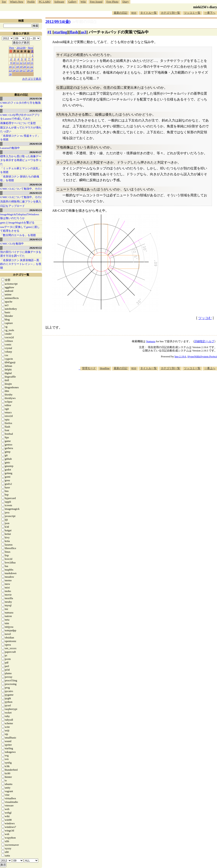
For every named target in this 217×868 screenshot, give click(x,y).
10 (14, 63)
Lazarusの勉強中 (10, 148)
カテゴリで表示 (32, 79)
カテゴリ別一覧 (170, 13)
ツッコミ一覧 (192, 13)
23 (10, 70)
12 (21, 63)
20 (25, 67)
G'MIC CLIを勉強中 (12, 244)
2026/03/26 (36, 184)
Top (4, 2)
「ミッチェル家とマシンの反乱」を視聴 (21, 170)
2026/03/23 (36, 239)
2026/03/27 (36, 152)
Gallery (72, 2)
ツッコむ (205, 318)
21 (28, 67)
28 (28, 70)
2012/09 (21, 48)
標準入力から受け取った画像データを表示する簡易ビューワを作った (21, 160)
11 (18, 63)
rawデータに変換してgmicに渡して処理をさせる (20, 229)
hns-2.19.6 (180, 356)
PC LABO (45, 2)
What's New (17, 2)
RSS (134, 13)
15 (32, 63)
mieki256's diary (205, 7)
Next (30, 48)
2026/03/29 (36, 111)
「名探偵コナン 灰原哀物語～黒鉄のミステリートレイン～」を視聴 (21, 264)
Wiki (83, 2)
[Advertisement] (140, 383)
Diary (126, 2)
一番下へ (210, 13)
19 (21, 67)
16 (10, 67)
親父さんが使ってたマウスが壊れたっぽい (21, 129)
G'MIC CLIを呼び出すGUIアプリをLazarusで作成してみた (20, 117)
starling (60, 32)
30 (10, 74)
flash (74, 32)
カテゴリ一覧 (21, 275)
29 (32, 70)
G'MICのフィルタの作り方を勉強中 (20, 105)
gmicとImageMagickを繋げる (17, 223)
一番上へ (210, 368)
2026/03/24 (36, 210)
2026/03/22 (36, 248)
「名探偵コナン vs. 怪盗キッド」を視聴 (20, 138)
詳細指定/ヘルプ (204, 341)
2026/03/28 (36, 144)
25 (18, 70)
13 (25, 63)
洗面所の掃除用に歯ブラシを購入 (21, 201)
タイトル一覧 (148, 13)
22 (32, 67)
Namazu (151, 341)
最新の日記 (121, 13)
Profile (31, 2)
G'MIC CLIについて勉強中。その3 (21, 189)
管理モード (89, 368)
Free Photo (112, 2)
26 (21, 70)
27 (25, 70)
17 (14, 67)
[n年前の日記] (84, 22)
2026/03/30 (36, 98)
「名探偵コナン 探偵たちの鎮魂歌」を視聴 (20, 178)
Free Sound (96, 2)
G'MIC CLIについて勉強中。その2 (21, 197)
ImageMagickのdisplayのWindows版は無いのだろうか (20, 216)
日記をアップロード (13, 206)
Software (59, 2)
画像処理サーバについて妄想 (18, 123)
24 (14, 70)
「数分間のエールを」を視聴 (18, 235)
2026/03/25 (36, 193)
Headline (105, 368)
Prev (12, 48)
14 (28, 63)
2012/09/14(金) (58, 22)
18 (18, 67)
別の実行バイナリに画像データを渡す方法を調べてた (21, 254)
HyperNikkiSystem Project (202, 356)
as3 (84, 32)
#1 (50, 32)
